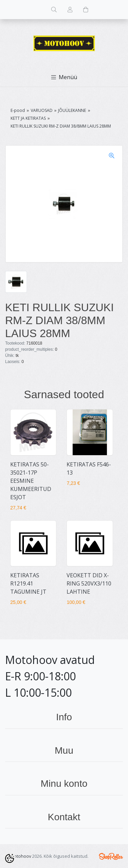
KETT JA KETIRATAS (28, 118)
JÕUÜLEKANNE (72, 110)
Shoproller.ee (111, 856)
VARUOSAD (42, 110)
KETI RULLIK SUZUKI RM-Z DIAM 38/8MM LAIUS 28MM (61, 126)
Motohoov (21, 856)
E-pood (18, 110)
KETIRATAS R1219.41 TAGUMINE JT (28, 583)
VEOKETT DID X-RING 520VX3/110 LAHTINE (89, 583)
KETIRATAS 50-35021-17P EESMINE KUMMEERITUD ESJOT (31, 481)
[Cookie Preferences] (10, 858)
